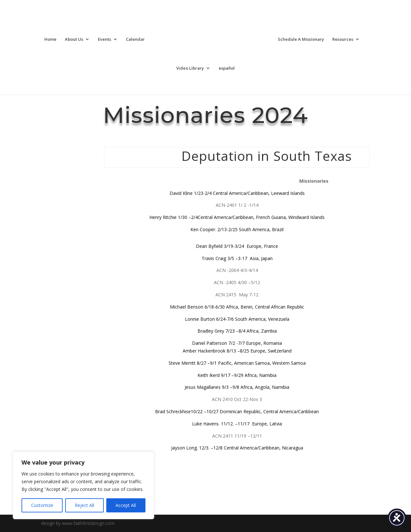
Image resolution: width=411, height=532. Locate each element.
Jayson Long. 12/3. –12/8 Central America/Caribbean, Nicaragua (237, 448)
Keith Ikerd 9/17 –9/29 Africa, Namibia (237, 375)
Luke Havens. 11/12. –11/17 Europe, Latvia (237, 424)
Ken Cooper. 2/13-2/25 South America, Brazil (237, 229)
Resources (343, 39)
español (227, 68)
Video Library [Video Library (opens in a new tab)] (190, 68)
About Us (74, 39)
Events (105, 39)
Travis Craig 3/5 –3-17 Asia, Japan (237, 258)
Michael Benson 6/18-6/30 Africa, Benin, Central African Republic (237, 307)
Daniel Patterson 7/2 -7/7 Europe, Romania (237, 343)
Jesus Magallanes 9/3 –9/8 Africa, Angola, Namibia (237, 387)
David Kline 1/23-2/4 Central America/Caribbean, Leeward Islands (237, 193)
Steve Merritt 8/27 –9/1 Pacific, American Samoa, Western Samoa (237, 363)
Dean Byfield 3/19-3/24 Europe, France (237, 246)
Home (50, 39)
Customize (42, 505)
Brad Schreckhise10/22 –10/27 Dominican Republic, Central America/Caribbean (237, 411)
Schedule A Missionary (301, 39)
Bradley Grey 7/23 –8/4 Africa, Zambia (237, 331)
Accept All (126, 505)
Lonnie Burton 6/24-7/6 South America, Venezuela (237, 319)
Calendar (135, 39)
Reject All (84, 505)
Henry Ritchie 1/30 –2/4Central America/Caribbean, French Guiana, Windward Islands (237, 217)
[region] (83, 485)
